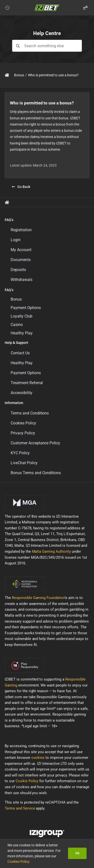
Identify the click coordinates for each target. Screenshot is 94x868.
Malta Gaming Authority (51, 551)
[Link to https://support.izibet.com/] (7, 75)
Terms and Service (20, 808)
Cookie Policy (27, 781)
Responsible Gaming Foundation (38, 598)
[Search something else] (47, 46)
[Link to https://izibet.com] (7, 8)
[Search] (18, 46)
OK (77, 853)
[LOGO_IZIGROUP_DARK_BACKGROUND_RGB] (47, 832)
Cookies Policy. (19, 862)
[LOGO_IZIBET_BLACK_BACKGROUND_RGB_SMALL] (47, 6)
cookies (38, 758)
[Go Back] (21, 187)
